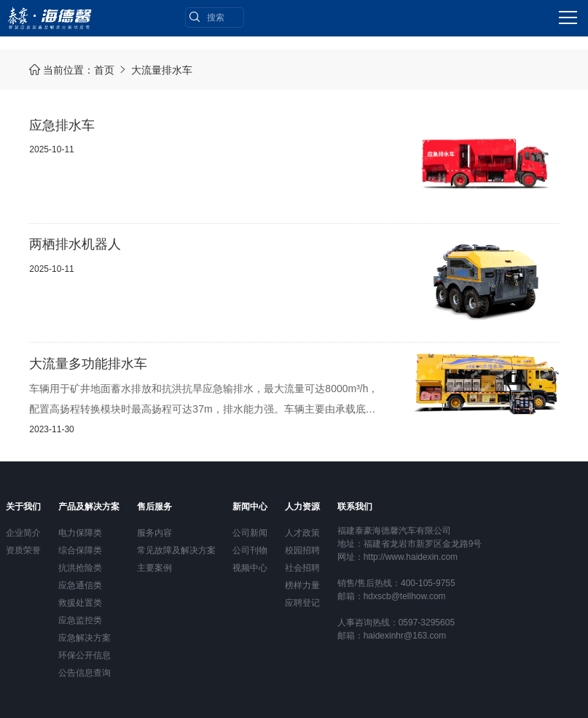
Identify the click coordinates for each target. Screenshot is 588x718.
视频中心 (250, 568)
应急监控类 (80, 620)
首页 (104, 70)
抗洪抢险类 (80, 568)
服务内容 (154, 533)
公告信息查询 (85, 673)
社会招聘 (302, 568)
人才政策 (302, 533)
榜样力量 (302, 585)
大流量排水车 (162, 70)
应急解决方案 (85, 638)
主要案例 (154, 568)
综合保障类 (80, 550)
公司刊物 (250, 550)
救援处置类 (80, 603)
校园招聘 (302, 550)
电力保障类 (80, 533)
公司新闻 (250, 533)
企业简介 (23, 533)
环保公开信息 (85, 655)
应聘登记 (302, 603)
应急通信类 (80, 585)
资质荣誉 (23, 550)
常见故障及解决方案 (176, 550)
